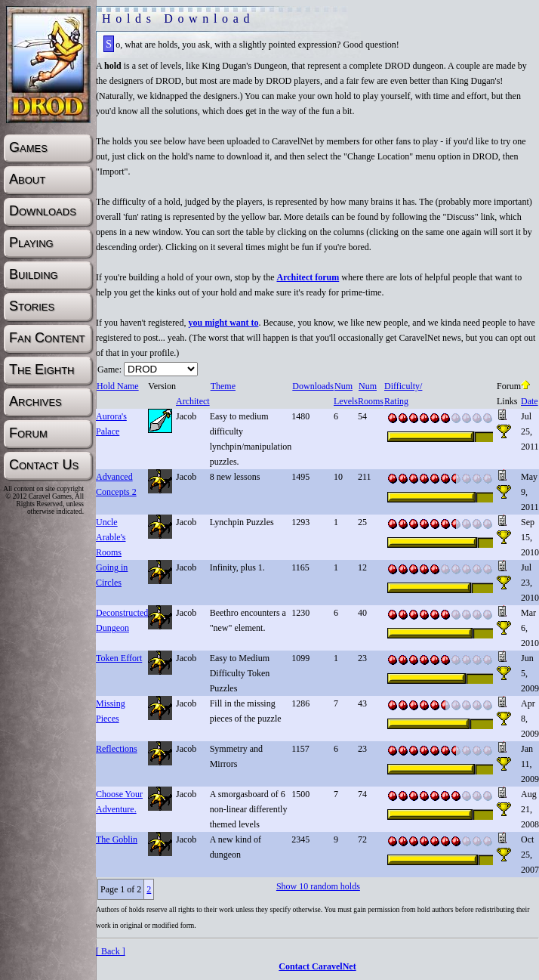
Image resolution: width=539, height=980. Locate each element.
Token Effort (119, 658)
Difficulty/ (403, 386)
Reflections (117, 749)
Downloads (313, 386)
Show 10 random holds (318, 886)
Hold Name (117, 386)
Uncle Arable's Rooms (111, 537)
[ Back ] (111, 951)
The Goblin (117, 839)
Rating (396, 401)
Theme (223, 386)
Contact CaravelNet (317, 966)
